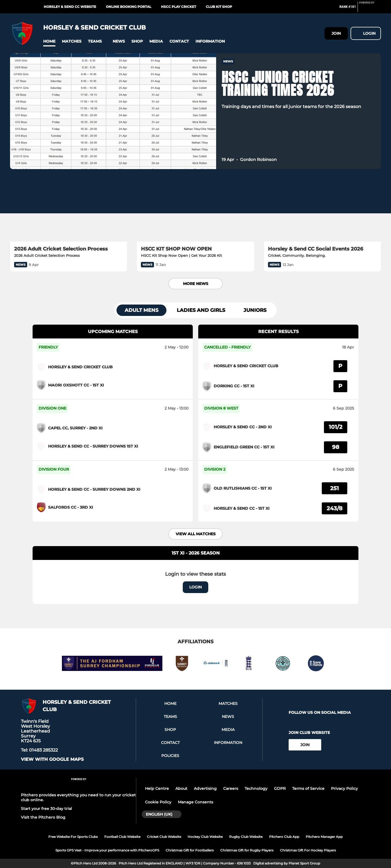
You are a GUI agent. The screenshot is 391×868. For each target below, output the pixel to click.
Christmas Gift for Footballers (190, 850)
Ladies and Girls (201, 310)
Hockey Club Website (205, 837)
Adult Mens (141, 310)
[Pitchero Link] (370, 9)
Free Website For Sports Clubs (73, 837)
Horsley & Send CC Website (70, 7)
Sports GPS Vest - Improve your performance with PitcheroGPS (107, 850)
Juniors (255, 310)
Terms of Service (308, 788)
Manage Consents (195, 802)
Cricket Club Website (164, 837)
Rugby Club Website (246, 837)
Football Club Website (122, 837)
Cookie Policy (158, 802)
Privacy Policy (344, 788)
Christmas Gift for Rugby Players (247, 850)
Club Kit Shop (219, 7)
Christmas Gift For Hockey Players (308, 850)
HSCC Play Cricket (179, 7)
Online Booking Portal (129, 7)
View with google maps (52, 759)
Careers (231, 788)
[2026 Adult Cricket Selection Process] (69, 209)
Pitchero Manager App (324, 837)
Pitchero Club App (284, 837)
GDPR (280, 788)
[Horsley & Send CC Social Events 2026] (322, 209)
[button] (49, 41)
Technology (256, 788)
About (181, 788)
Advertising (205, 788)
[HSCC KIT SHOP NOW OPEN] (195, 209)
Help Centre (157, 788)
